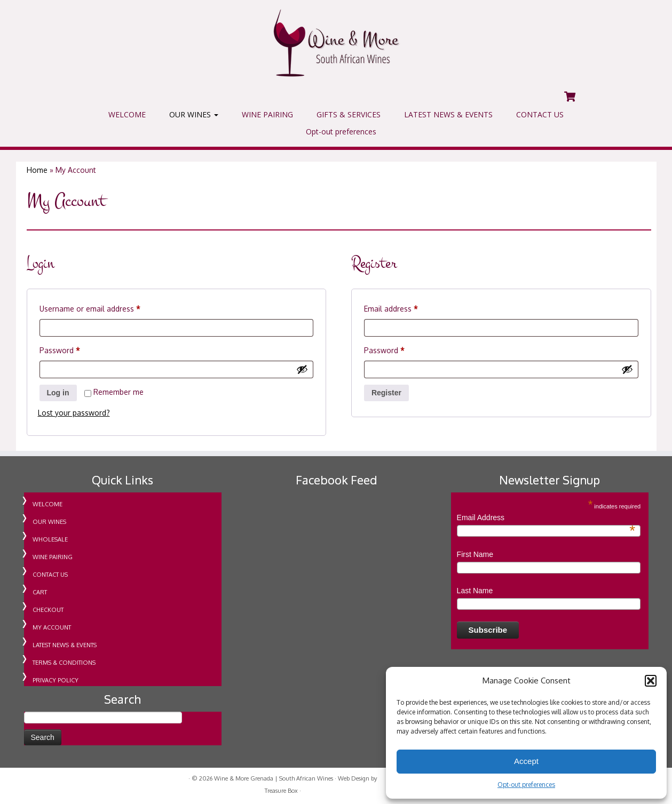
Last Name (475, 591)
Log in (58, 393)
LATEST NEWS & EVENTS (448, 114)
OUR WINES (194, 114)
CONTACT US (540, 114)
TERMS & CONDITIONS (64, 663)
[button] (651, 681)
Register (386, 393)
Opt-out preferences (526, 785)
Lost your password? (74, 413)
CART (40, 592)
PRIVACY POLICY (56, 680)
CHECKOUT (48, 610)
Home (37, 170)
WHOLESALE (50, 539)
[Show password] (302, 369)
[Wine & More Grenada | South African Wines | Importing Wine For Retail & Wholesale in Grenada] (336, 43)
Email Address (546, 518)
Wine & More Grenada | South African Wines (274, 778)
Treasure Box (281, 791)
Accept (526, 761)
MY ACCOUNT (52, 627)
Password (75, 349)
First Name (475, 554)
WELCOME (127, 114)
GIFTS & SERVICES (349, 114)
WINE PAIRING (267, 114)
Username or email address (105, 307)
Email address (406, 307)
